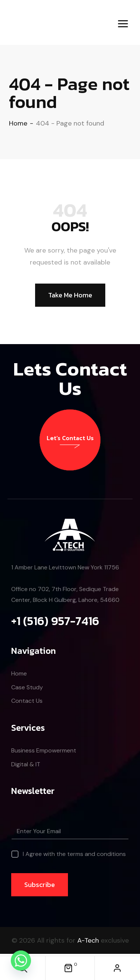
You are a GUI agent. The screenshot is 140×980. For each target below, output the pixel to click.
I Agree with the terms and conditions (74, 854)
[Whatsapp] (21, 961)
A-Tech (88, 940)
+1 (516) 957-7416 (55, 621)
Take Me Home (70, 295)
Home (18, 123)
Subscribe (40, 885)
